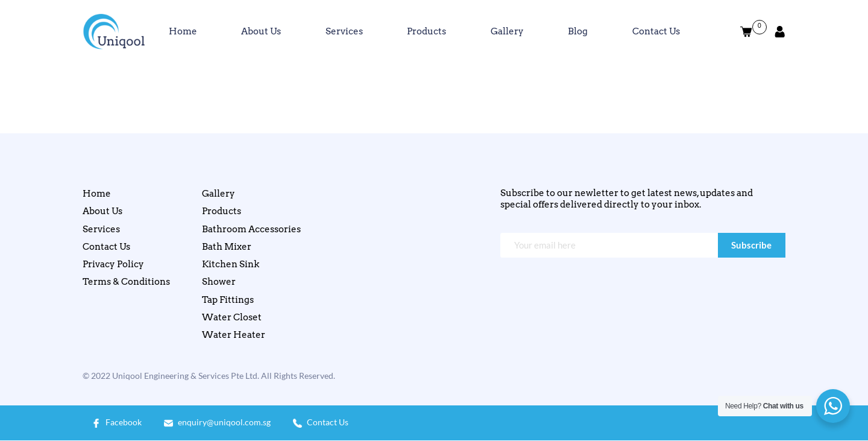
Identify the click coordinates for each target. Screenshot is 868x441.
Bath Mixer (227, 247)
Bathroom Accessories (251, 229)
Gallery (507, 31)
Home (183, 31)
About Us (261, 31)
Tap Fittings (228, 300)
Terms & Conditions (126, 282)
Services (344, 31)
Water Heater (234, 335)
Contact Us (656, 31)
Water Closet (232, 317)
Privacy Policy (113, 264)
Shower (219, 282)
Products (426, 31)
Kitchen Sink (231, 264)
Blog (578, 31)
